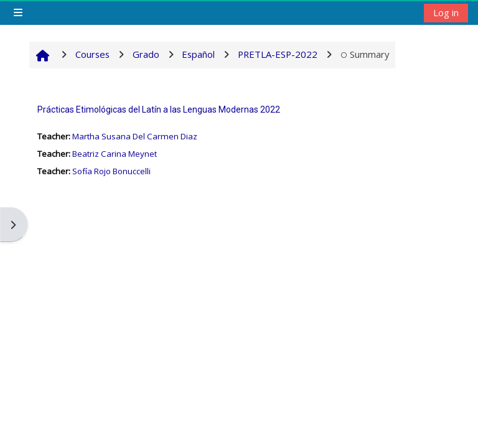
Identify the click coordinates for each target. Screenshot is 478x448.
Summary (365, 54)
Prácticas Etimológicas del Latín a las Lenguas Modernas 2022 (159, 110)
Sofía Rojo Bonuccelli (111, 171)
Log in (446, 12)
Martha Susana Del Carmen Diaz (135, 136)
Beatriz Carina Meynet (115, 154)
